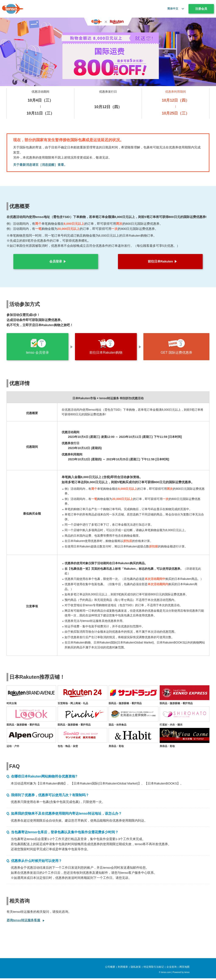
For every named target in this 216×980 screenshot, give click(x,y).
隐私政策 (136, 968)
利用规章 (123, 968)
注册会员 (201, 9)
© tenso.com (165, 974)
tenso (187, 974)
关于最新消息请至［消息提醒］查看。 (40, 165)
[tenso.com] (13, 9)
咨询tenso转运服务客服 (24, 922)
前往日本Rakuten (160, 261)
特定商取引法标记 (154, 968)
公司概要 (110, 968)
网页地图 (184, 968)
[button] (182, 9)
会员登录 (55, 261)
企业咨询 (172, 968)
